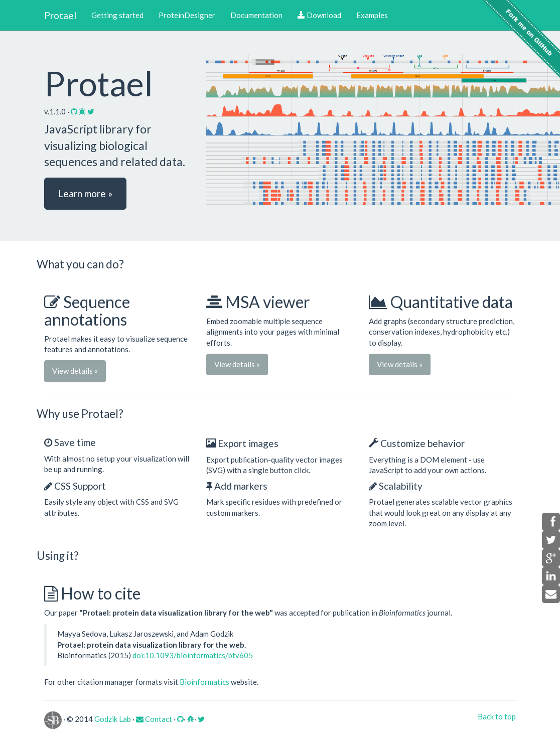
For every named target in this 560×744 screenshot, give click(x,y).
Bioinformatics (204, 682)
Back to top (497, 716)
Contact (154, 719)
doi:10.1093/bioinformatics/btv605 (193, 655)
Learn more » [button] (85, 193)
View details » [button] (75, 371)
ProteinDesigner (187, 15)
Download (319, 15)
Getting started (117, 15)
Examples (372, 15)
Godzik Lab (113, 719)
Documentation (256, 15)
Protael (60, 15)
